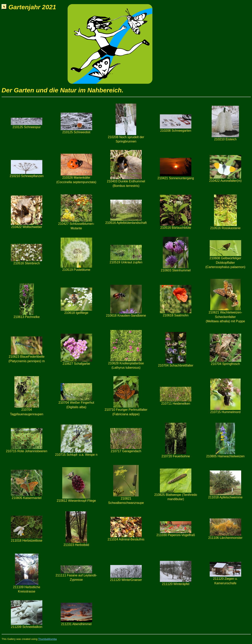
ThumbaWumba (48, 639)
